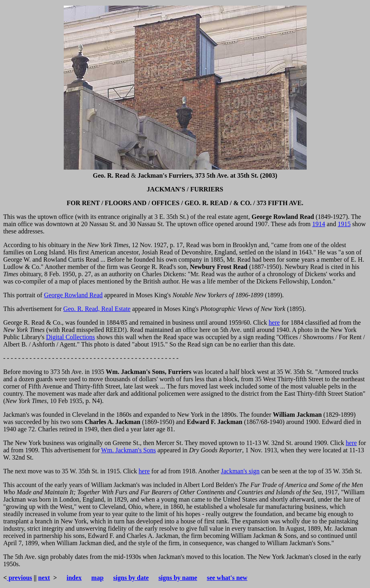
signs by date (131, 578)
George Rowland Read (73, 295)
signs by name (178, 578)
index (74, 578)
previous (19, 578)
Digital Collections (70, 337)
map (97, 578)
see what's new (227, 578)
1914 (319, 224)
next (44, 578)
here (274, 322)
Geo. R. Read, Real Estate (97, 309)
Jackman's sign (240, 471)
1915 (344, 224)
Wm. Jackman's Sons (128, 450)
